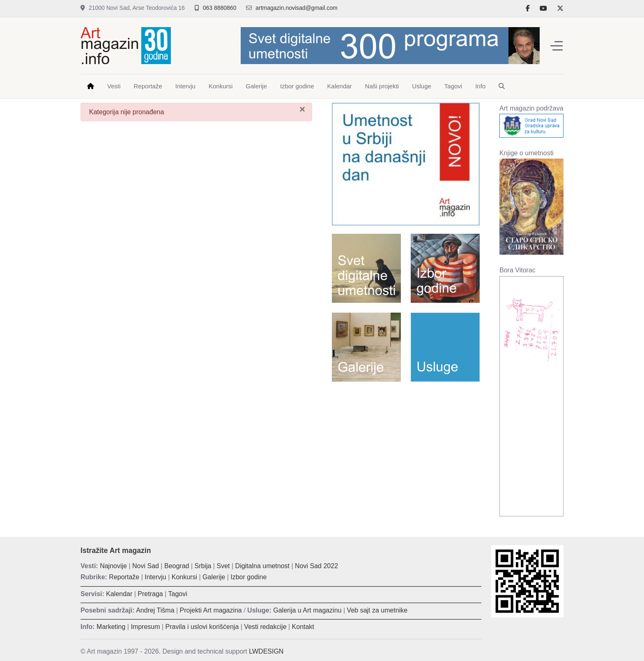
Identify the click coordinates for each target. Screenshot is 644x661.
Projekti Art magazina (211, 610)
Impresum (145, 627)
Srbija (203, 566)
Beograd (177, 566)
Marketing (111, 627)
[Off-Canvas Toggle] (557, 46)
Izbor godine (248, 577)
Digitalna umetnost (263, 566)
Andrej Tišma (155, 610)
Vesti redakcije (265, 627)
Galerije (214, 577)
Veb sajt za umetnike (377, 610)
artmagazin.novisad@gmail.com (296, 8)
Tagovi (178, 594)
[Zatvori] (302, 109)
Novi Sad (146, 566)
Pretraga (150, 594)
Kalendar (119, 594)
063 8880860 (220, 8)
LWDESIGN (266, 651)
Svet (223, 566)
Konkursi (184, 577)
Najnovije (113, 566)
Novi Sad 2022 (316, 566)
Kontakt (303, 627)
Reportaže (124, 577)
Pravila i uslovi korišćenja (202, 627)
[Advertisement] (406, 447)
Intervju (155, 577)
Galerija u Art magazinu (307, 610)
